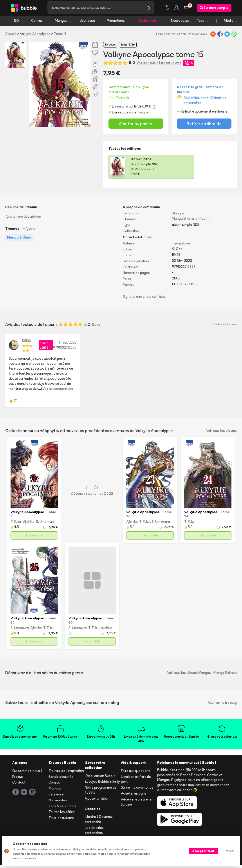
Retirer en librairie (204, 124)
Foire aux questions (136, 771)
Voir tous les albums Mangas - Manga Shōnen (202, 673)
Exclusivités (148, 21)
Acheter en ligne (134, 794)
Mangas (64, 21)
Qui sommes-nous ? (27, 771)
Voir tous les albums (221, 431)
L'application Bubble (100, 776)
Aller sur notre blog (222, 703)
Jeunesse (90, 21)
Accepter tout (203, 851)
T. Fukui (16, 522)
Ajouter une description (23, 217)
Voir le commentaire (58, 389)
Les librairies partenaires (94, 831)
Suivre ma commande (137, 788)
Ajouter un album (98, 799)
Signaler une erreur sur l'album (146, 297)
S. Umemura (45, 522)
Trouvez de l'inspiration (66, 771)
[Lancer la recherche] (148, 8)
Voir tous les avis (224, 325)
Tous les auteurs (61, 819)
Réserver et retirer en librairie (137, 802)
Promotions (116, 21)
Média (231, 21)
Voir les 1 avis (146, 63)
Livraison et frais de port (136, 780)
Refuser (229, 851)
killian (26, 341)
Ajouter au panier (136, 124)
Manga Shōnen (184, 219)
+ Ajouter (30, 229)
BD (19, 21)
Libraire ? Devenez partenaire (99, 820)
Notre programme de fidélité (101, 791)
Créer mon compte (214, 8)
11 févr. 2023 (68, 343)
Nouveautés (180, 21)
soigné (144, 113)
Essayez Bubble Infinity (102, 782)
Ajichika (29, 522)
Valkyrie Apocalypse (35, 34)
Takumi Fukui (181, 244)
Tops (203, 21)
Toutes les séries (62, 813)
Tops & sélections (62, 807)
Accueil (11, 34)
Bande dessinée (61, 777)
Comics (39, 21)
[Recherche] (95, 8)
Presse (18, 777)
